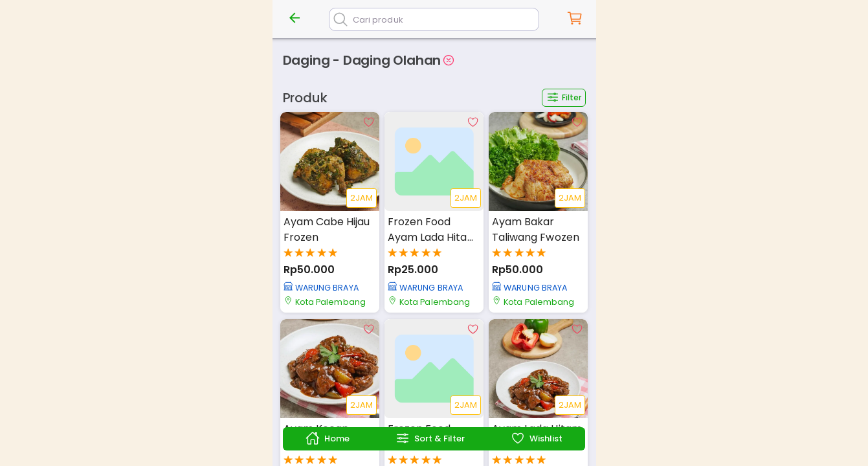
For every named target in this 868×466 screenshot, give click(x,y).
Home (328, 438)
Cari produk (378, 20)
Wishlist (537, 438)
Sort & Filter (430, 438)
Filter (564, 97)
